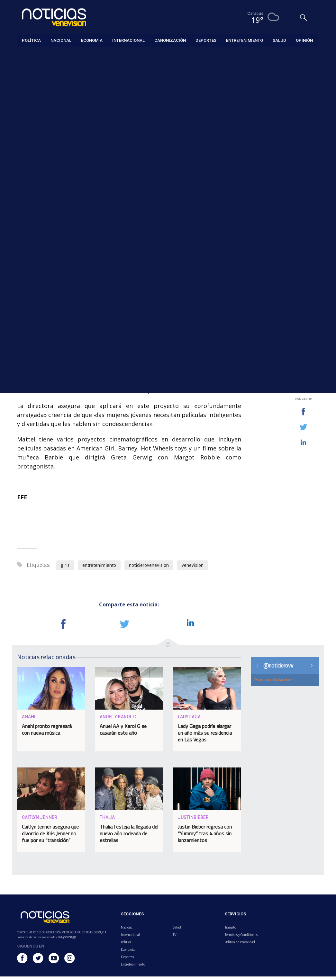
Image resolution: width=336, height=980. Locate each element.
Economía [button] (92, 40)
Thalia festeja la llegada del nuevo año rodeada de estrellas (129, 837)
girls (65, 569)
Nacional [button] (61, 40)
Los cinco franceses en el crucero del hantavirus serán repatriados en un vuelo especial (288, 166)
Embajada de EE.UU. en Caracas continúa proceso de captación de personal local (290, 206)
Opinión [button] (304, 40)
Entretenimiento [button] (245, 40)
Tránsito (230, 931)
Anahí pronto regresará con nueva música (47, 733)
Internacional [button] (128, 40)
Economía (128, 953)
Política (126, 946)
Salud (177, 931)
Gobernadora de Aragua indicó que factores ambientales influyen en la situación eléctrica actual (289, 284)
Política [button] (31, 40)
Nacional (127, 931)
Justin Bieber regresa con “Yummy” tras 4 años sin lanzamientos (205, 837)
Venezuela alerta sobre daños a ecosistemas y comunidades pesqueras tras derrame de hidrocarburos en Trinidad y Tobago (285, 339)
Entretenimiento (32, 55)
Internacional (130, 938)
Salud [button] (279, 40)
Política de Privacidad (240, 946)
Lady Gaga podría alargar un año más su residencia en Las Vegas (205, 736)
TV (175, 938)
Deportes (127, 960)
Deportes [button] (206, 40)
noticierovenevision (149, 569)
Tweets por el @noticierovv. (273, 683)
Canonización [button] (170, 40)
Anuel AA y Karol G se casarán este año (123, 733)
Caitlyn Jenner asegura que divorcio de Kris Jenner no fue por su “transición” (50, 837)
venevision (193, 569)
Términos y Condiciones (241, 938)
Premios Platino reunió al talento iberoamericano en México (286, 242)
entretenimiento (99, 569)
